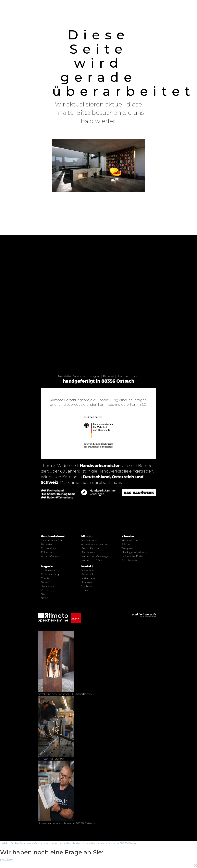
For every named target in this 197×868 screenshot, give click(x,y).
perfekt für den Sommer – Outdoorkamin (27, 843)
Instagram (94, 376)
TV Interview (129, 560)
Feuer (44, 582)
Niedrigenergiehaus (134, 552)
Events (45, 578)
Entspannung (50, 574)
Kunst (45, 590)
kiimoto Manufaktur (68, 843)
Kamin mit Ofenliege (95, 556)
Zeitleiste (46, 544)
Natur (45, 594)
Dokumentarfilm (52, 540)
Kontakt (87, 566)
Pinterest (109, 376)
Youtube (122, 376)
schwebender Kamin (95, 544)
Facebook (79, 376)
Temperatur (129, 548)
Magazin (47, 566)
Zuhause (46, 552)
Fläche (126, 544)
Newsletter (65, 376)
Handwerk (48, 586)
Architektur (48, 570)
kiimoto (87, 536)
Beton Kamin (90, 548)
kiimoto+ (128, 536)
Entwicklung (49, 548)
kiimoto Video (50, 556)
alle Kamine (89, 540)
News (44, 598)
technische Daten (133, 556)
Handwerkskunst (53, 536)
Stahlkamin (89, 552)
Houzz (135, 376)
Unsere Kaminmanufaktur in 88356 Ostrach (110, 843)
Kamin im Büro (92, 560)
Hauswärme (130, 540)
